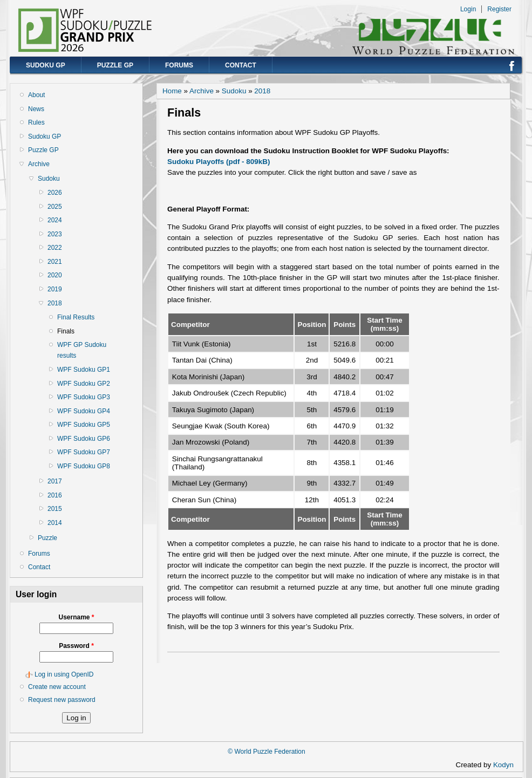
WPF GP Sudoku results (82, 350)
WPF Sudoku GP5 (84, 425)
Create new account (57, 687)
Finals (66, 331)
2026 (55, 193)
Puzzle (47, 538)
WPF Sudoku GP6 (84, 439)
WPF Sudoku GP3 (84, 397)
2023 (55, 234)
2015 (55, 509)
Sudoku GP (46, 65)
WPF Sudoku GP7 (84, 452)
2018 (55, 303)
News (36, 109)
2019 (55, 289)
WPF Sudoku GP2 (84, 384)
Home (172, 91)
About (36, 95)
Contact (241, 65)
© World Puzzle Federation (266, 752)
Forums (179, 65)
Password (76, 646)
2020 (55, 275)
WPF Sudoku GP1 (84, 370)
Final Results (76, 317)
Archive (39, 164)
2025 (55, 207)
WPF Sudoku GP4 (84, 411)
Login (468, 9)
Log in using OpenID (64, 674)
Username (76, 617)
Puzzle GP (115, 65)
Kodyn (507, 765)
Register (499, 9)
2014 (55, 523)
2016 (55, 495)
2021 (55, 262)
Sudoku (49, 179)
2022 (55, 248)
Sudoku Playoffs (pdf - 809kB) (219, 162)
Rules (36, 122)
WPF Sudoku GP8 (84, 466)
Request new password (62, 700)
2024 (55, 220)
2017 (55, 481)
